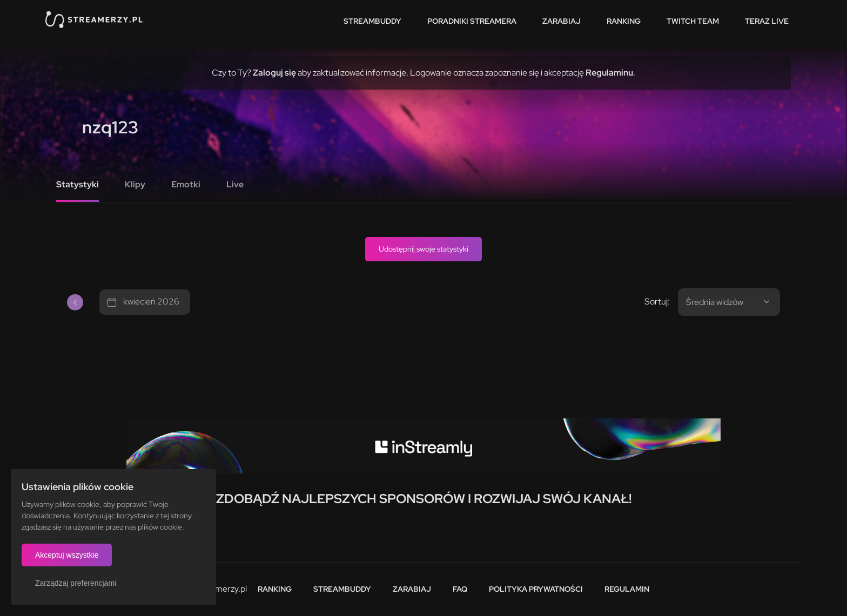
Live (235, 184)
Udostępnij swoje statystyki (423, 249)
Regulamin (627, 589)
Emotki (186, 184)
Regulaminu (609, 73)
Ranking (624, 21)
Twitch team (693, 21)
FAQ (460, 589)
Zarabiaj (562, 21)
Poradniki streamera (472, 21)
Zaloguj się (274, 73)
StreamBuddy (372, 21)
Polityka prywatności (536, 589)
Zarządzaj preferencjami (76, 583)
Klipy (135, 184)
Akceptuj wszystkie (67, 555)
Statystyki (78, 184)
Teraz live (767, 21)
